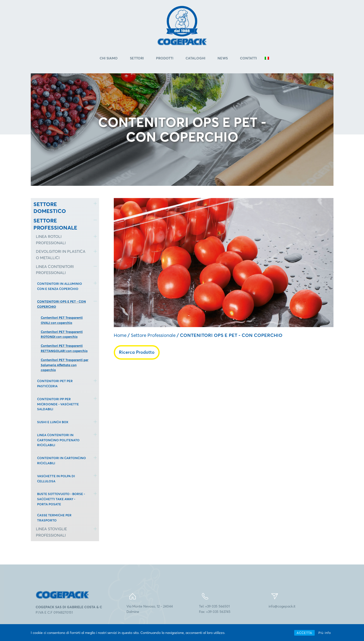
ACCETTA (304, 633)
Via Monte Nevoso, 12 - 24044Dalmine (150, 609)
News (223, 58)
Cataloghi (195, 58)
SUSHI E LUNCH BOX (53, 422)
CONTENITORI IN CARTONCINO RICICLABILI (62, 461)
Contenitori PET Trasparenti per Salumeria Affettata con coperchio (65, 365)
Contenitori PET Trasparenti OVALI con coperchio (62, 320)
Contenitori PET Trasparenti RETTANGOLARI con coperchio (64, 348)
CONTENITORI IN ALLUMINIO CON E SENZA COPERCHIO (60, 286)
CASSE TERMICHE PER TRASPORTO (54, 518)
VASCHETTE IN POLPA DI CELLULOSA (56, 479)
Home (120, 335)
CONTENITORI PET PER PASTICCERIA (55, 384)
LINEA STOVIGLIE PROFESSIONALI (51, 532)
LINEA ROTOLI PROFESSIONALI (51, 240)
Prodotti (165, 58)
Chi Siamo (109, 58)
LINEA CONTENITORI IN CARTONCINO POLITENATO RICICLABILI (58, 440)
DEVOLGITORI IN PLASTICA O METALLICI (61, 255)
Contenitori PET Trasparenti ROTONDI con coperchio (62, 334)
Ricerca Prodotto (137, 352)
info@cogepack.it (282, 606)
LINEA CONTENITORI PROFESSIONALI (55, 270)
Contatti (248, 58)
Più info (325, 633)
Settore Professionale (153, 335)
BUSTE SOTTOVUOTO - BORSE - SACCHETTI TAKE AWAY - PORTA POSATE (61, 499)
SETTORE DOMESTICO (50, 208)
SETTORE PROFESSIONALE (55, 224)
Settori (137, 58)
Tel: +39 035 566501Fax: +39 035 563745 (215, 609)
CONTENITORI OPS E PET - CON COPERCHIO (62, 304)
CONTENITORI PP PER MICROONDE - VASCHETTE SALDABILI (58, 404)
